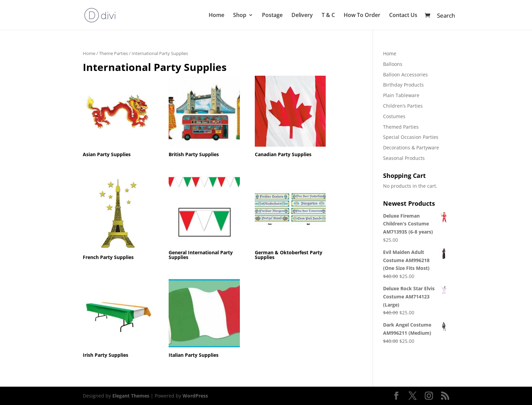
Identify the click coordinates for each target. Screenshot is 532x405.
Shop (240, 16)
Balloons (393, 64)
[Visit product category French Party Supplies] (118, 220)
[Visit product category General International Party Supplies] (204, 218)
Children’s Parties (403, 106)
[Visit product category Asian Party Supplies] (118, 118)
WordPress (195, 396)
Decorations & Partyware (411, 148)
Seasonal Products (404, 158)
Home (216, 16)
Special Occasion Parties (411, 137)
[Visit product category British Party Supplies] (204, 118)
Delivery (302, 16)
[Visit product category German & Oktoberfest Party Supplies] (290, 218)
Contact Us (403, 16)
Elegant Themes (131, 396)
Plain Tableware (401, 95)
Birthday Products (403, 85)
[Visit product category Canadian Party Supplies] (290, 118)
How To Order (362, 16)
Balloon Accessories (405, 75)
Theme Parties (113, 53)
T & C (328, 16)
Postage (272, 16)
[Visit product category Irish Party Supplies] (118, 318)
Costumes (394, 116)
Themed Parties (401, 127)
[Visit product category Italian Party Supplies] (204, 319)
